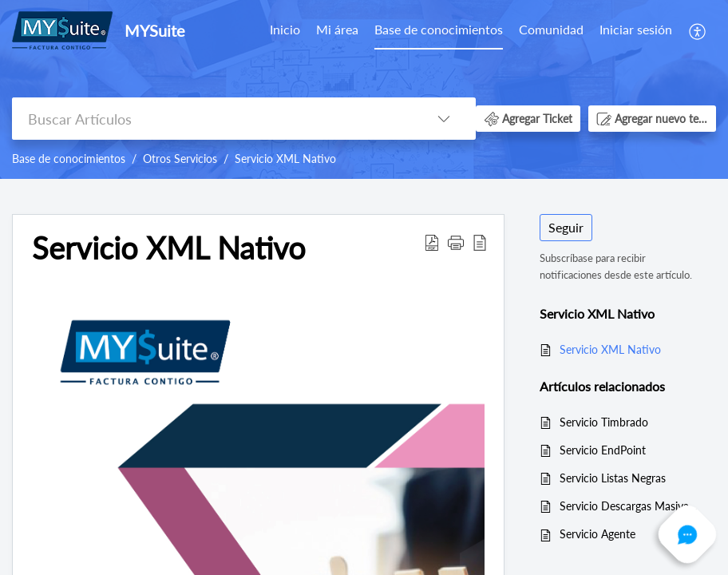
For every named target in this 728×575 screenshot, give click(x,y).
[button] (698, 30)
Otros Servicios (180, 159)
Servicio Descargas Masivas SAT (630, 506)
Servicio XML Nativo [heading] (169, 248)
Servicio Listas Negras (613, 478)
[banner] (364, 89)
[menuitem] (285, 30)
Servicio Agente (597, 534)
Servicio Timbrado (604, 422)
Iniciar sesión (636, 29)
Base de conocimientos (439, 29)
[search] (212, 119)
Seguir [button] (566, 227)
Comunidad (551, 29)
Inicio (285, 29)
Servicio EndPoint (603, 450)
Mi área (337, 29)
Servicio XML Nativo (285, 159)
